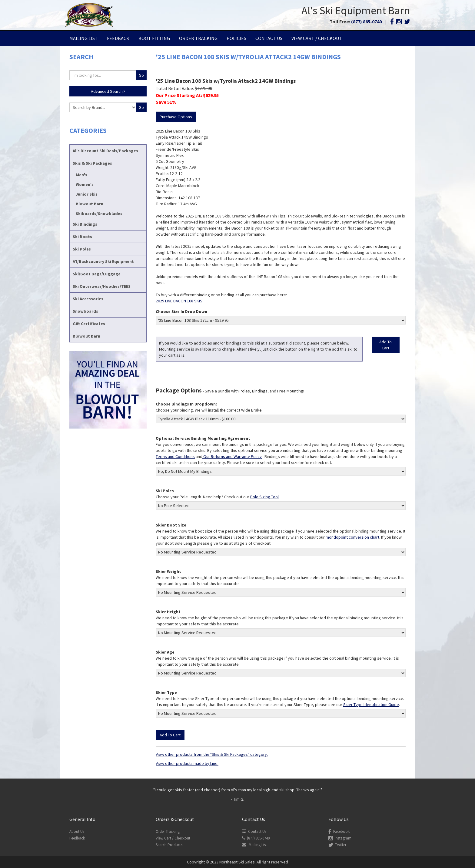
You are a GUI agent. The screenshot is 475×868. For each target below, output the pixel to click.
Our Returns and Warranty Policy (232, 456)
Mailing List (84, 38)
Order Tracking (198, 38)
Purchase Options (176, 117)
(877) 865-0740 (366, 22)
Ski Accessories (88, 299)
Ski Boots (82, 237)
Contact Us (269, 38)
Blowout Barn (90, 204)
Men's (81, 175)
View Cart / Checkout (317, 38)
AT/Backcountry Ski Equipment (103, 261)
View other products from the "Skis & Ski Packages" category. (212, 754)
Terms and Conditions (175, 456)
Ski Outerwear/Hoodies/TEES (102, 286)
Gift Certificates (89, 324)
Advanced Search (108, 91)
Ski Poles (82, 249)
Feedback (118, 38)
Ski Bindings (85, 224)
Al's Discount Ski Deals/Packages (105, 151)
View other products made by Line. (187, 763)
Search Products (169, 845)
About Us (77, 831)
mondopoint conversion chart (352, 537)
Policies (236, 38)
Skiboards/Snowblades (99, 214)
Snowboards (85, 311)
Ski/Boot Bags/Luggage (97, 274)
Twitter (337, 845)
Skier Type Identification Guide (371, 705)
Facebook (339, 831)
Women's (85, 184)
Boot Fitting (154, 38)
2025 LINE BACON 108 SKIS (179, 301)
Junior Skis (87, 194)
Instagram (340, 838)
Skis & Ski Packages (92, 163)
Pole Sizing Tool (264, 497)
